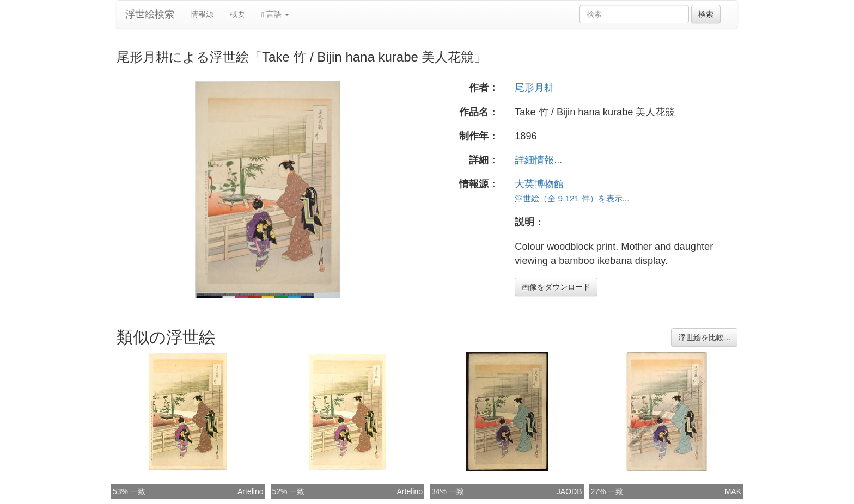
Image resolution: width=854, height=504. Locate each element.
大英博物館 (539, 184)
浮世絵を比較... (704, 337)
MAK (733, 491)
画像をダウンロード (556, 287)
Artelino (250, 491)
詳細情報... (538, 160)
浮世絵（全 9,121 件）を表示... (572, 198)
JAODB (569, 491)
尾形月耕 (534, 88)
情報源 (202, 14)
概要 (237, 14)
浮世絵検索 (150, 14)
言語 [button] (275, 14)
